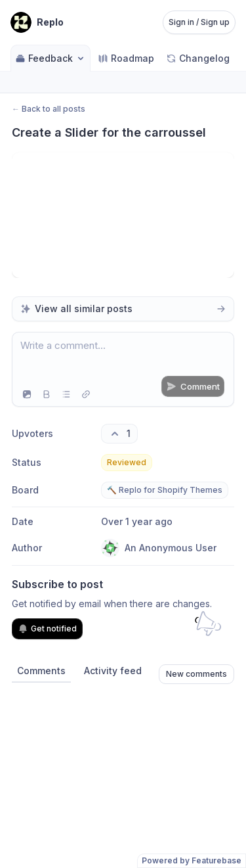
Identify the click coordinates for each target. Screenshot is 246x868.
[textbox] (123, 357)
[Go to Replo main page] (37, 22)
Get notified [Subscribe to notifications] (47, 629)
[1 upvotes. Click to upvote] (119, 434)
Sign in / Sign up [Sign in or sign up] (199, 22)
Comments (41, 671)
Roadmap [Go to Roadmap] (126, 58)
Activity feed (113, 671)
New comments (196, 674)
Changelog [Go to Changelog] (198, 58)
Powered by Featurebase (192, 860)
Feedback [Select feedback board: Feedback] (51, 58)
